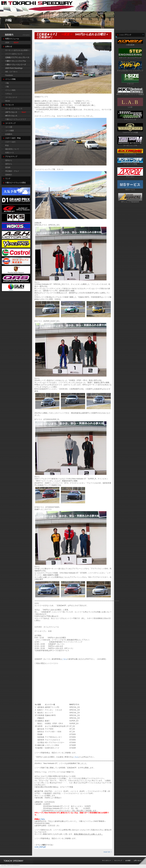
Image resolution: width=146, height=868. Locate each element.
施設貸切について (12, 149)
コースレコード (11, 97)
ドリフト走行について (14, 54)
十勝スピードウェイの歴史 (16, 183)
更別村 (8, 167)
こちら (64, 659)
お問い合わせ (138, 861)
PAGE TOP (107, 852)
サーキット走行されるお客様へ (17, 50)
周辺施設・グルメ (12, 171)
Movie (8, 101)
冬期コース (10, 153)
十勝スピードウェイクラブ (16, 119)
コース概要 (10, 131)
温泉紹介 (9, 175)
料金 (7, 145)
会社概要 (128, 861)
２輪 (7, 87)
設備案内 (9, 134)
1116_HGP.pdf (40, 847)
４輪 (7, 83)
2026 (7, 43)
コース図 (9, 127)
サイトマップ (118, 861)
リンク (8, 178)
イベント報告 (10, 90)
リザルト (9, 94)
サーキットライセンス (14, 109)
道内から (9, 160)
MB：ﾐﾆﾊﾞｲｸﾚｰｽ (11, 72)
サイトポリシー (107, 861)
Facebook (9, 75)
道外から (9, 164)
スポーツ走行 (10, 142)
